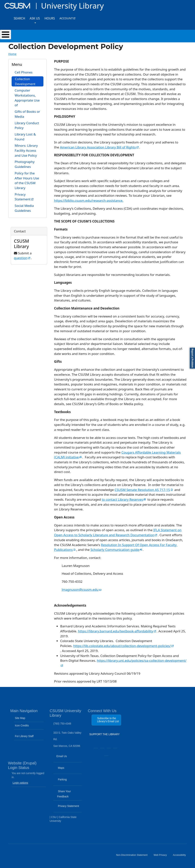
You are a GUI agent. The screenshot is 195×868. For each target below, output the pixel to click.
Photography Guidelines (25, 164)
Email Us (68, 758)
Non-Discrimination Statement (133, 857)
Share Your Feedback (63, 794)
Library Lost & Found (25, 137)
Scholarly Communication (117, 550)
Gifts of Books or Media (27, 114)
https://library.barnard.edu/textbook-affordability (117, 631)
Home (12, 54)
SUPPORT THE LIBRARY (104, 735)
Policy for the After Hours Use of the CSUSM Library (27, 181)
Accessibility (181, 857)
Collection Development (25, 81)
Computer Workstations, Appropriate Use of (27, 98)
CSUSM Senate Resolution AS (144, 490)
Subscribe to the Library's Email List (108, 720)
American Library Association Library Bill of (100, 147)
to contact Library (124, 499)
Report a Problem (192, 358)
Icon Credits (22, 726)
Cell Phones (24, 72)
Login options (20, 783)
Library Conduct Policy (27, 125)
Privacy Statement (68, 808)
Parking (68, 782)
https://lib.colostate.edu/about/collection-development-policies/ (123, 646)
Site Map (20, 718)
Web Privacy (162, 857)
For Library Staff (24, 736)
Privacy (29, 197)
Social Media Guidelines (24, 208)
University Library (72, 6)
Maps (67, 770)
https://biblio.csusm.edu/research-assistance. (89, 200)
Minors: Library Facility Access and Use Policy (26, 150)
